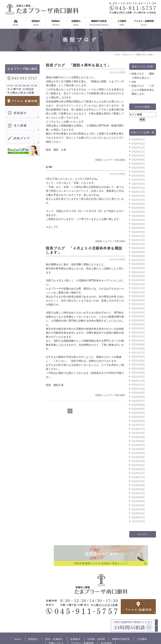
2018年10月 (138, 481)
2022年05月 (138, 312)
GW (49, 167)
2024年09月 (138, 204)
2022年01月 (138, 329)
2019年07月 (138, 445)
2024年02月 (138, 232)
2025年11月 (138, 152)
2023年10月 (138, 248)
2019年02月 (138, 465)
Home (18, 628)
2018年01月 (138, 517)
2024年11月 (138, 196)
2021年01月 (138, 377)
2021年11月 (138, 337)
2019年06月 (138, 449)
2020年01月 (138, 421)
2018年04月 (138, 505)
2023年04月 (138, 272)
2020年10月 (138, 389)
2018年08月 (138, 489)
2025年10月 (138, 156)
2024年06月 (138, 216)
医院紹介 (33, 628)
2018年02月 (138, 513)
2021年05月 (138, 361)
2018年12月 (138, 473)
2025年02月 (138, 184)
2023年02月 (138, 280)
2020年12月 (138, 381)
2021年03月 (138, 369)
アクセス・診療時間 (82, 632)
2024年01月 (138, 236)
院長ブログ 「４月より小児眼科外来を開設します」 (143, 90)
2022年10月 (138, 292)
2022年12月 (138, 284)
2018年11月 (138, 477)
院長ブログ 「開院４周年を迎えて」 (78, 65)
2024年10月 (138, 200)
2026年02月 (138, 140)
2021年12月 (138, 333)
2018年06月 (138, 497)
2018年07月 (138, 493)
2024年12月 (138, 192)
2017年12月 (138, 521)
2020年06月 (138, 405)
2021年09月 (138, 345)
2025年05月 (138, 172)
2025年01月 (138, 188)
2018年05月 (138, 501)
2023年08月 (138, 256)
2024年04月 (138, 224)
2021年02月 (138, 373)
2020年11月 (138, 385)
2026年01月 (138, 144)
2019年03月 (138, 461)
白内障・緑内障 (96, 628)
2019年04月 (138, 457)
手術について (56, 632)
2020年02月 (138, 417)
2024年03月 (138, 228)
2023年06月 (138, 264)
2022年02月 (138, 324)
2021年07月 (138, 353)
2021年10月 (138, 341)
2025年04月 (138, 176)
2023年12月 (138, 240)
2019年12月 (138, 425)
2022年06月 (138, 308)
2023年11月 (138, 244)
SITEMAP (107, 632)
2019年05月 (138, 453)
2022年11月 (138, 288)
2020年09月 (138, 393)
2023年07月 (138, 260)
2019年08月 (138, 441)
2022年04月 (138, 316)
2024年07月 (138, 212)
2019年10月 (138, 433)
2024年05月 (138, 220)
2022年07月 (138, 304)
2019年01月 (138, 469)
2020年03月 (138, 413)
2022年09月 (138, 296)
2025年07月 (138, 164)
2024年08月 (138, 208)
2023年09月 (138, 252)
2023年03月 (138, 276)
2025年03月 (138, 180)
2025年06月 (138, 168)
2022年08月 (138, 300)
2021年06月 (138, 357)
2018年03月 (138, 509)
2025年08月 (138, 160)
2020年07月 (138, 401)
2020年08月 (138, 397)
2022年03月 (138, 321)
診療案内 (75, 628)
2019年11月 (138, 429)
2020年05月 (138, 409)
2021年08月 (138, 349)
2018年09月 (138, 485)
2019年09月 (138, 437)
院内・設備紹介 (54, 628)
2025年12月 (138, 148)
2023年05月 (138, 268)
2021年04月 (138, 365)
